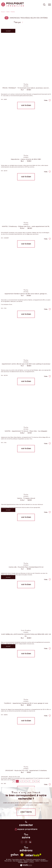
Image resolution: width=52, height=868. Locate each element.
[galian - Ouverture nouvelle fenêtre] (15, 855)
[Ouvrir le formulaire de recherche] (44, 5)
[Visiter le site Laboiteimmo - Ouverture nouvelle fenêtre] (26, 866)
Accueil (3, 12)
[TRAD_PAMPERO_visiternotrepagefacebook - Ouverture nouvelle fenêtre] (22, 842)
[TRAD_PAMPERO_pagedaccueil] (12, 6)
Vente (8, 12)
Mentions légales (29, 861)
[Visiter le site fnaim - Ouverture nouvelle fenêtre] (22, 855)
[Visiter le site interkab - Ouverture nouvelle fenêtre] (33, 855)
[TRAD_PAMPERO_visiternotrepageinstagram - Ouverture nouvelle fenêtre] (26, 842)
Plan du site (8, 861)
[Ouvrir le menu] (49, 5)
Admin (37, 861)
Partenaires (44, 861)
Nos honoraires (18, 861)
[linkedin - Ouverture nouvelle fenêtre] (30, 842)
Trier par (17, 22)
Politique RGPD (23, 862)
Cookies (31, 862)
